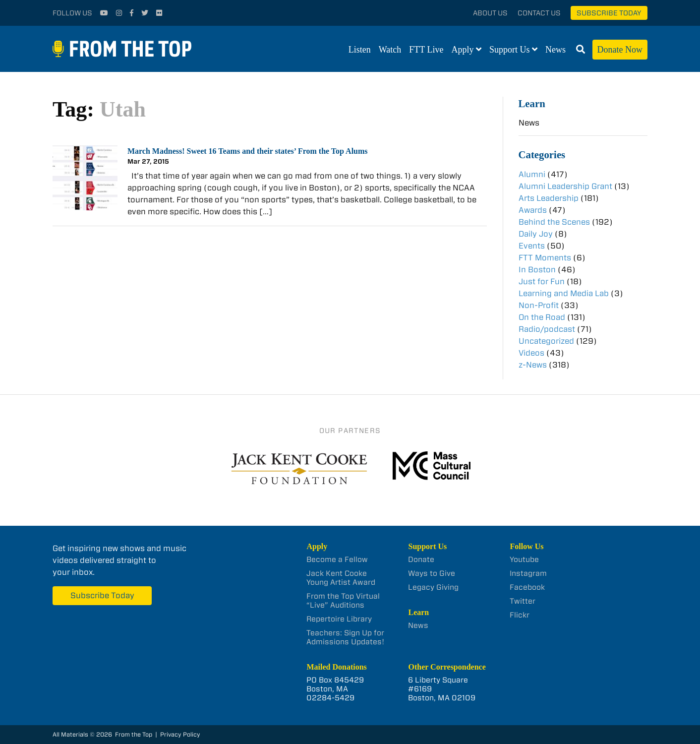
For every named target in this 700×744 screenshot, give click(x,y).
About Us (490, 13)
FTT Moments (545, 258)
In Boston (537, 270)
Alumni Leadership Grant (565, 186)
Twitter (523, 601)
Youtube (524, 559)
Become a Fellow (337, 559)
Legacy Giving (433, 587)
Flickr (520, 615)
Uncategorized (546, 341)
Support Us (510, 50)
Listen (360, 50)
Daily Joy (536, 234)
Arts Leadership (549, 198)
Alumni (532, 174)
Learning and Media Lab (564, 293)
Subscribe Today (609, 13)
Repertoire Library (339, 619)
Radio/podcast (547, 329)
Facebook (527, 587)
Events (532, 246)
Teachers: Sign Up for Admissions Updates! (345, 637)
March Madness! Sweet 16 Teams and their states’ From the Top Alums (248, 151)
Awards (533, 210)
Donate (421, 559)
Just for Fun (542, 281)
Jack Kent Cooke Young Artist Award (341, 578)
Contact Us (539, 13)
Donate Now (620, 50)
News (555, 50)
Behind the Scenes (554, 222)
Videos (531, 353)
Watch (390, 50)
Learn (532, 103)
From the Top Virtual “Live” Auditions (343, 601)
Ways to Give (432, 573)
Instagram (528, 573)
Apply (463, 50)
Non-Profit (539, 305)
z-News (533, 365)
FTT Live (426, 50)
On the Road (542, 317)
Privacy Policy (180, 734)
